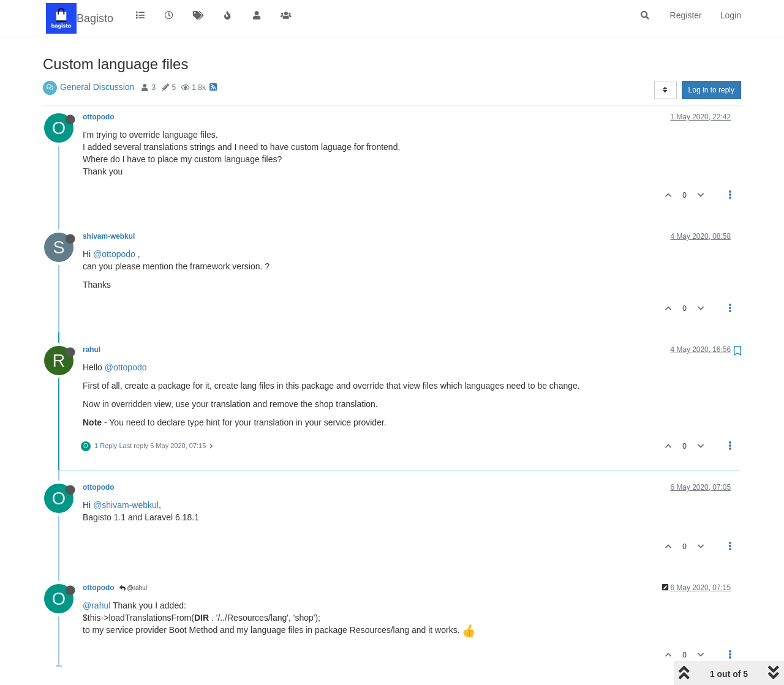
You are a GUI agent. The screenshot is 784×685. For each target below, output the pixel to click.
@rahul (133, 588)
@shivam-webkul (126, 505)
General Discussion (97, 87)
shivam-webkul (109, 236)
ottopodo (99, 117)
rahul (92, 350)
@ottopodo (114, 254)
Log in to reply (711, 90)
